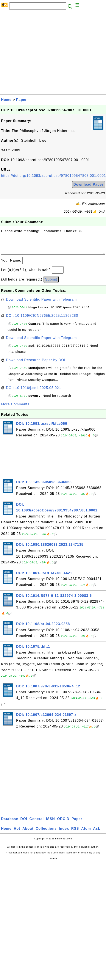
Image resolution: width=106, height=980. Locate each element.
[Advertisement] (41, 53)
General (37, 823)
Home (6, 100)
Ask (97, 833)
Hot (17, 833)
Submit (51, 284)
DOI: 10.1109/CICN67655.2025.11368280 (42, 320)
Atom (86, 833)
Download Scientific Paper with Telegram (41, 304)
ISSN (51, 823)
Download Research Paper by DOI (36, 364)
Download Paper (88, 184)
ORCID (63, 823)
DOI (24, 823)
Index (64, 833)
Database (10, 823)
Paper (21, 100)
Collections (46, 833)
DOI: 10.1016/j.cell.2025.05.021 (34, 392)
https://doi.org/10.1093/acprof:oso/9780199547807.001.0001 (54, 176)
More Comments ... (18, 408)
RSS (75, 833)
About (28, 833)
